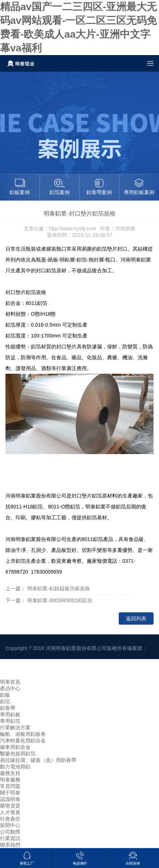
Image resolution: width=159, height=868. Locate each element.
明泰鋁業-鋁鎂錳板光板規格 (59, 588)
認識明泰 (10, 799)
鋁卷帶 (8, 708)
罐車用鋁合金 (15, 747)
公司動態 (10, 832)
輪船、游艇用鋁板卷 (23, 734)
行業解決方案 (15, 727)
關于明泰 (10, 793)
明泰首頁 (10, 682)
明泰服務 (10, 780)
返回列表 (136, 618)
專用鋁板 (10, 714)
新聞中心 (10, 825)
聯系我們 (10, 845)
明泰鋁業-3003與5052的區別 (60, 600)
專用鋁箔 (10, 721)
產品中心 (10, 688)
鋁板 (5, 695)
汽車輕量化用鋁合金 (23, 741)
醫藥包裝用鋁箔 (18, 754)
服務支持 (10, 773)
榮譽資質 (10, 806)
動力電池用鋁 (15, 767)
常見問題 (10, 786)
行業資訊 (10, 838)
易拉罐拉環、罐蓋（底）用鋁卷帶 (38, 760)
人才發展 (10, 812)
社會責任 (10, 819)
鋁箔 (5, 701)
